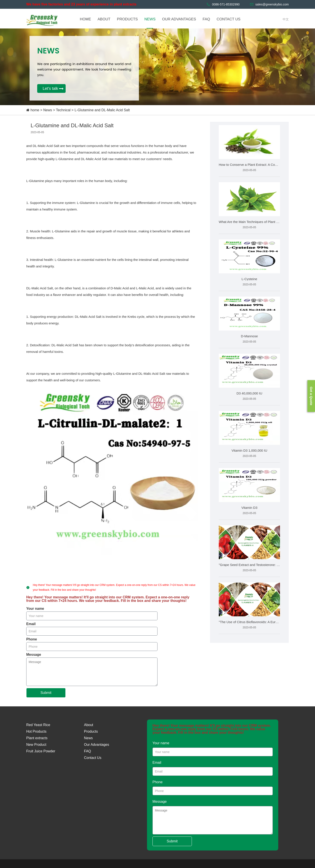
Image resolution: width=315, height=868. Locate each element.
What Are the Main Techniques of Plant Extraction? (249, 222)
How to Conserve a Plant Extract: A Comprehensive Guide (249, 165)
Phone (32, 639)
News (48, 110)
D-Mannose (249, 336)
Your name (35, 609)
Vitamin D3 (249, 508)
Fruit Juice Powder (41, 751)
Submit (46, 693)
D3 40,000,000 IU (249, 393)
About (89, 725)
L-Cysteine (249, 279)
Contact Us (93, 758)
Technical (64, 110)
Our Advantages (97, 745)
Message (34, 655)
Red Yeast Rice (38, 725)
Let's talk (50, 88)
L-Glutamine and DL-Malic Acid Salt (102, 110)
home (35, 110)
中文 (286, 19)
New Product (36, 745)
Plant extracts (37, 738)
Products (91, 731)
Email (31, 624)
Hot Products (36, 731)
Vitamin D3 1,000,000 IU (249, 450)
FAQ (87, 751)
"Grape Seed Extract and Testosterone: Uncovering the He (249, 565)
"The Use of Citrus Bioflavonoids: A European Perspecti (249, 622)
